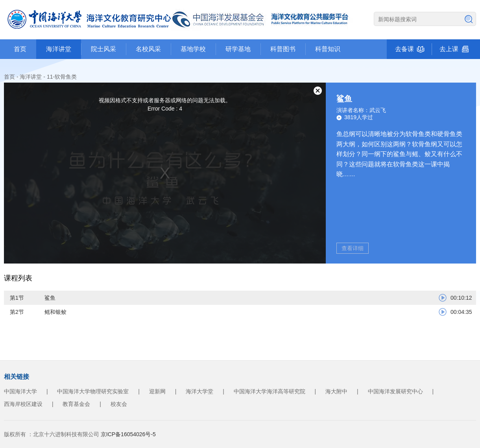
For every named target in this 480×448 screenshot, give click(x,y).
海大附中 (336, 391)
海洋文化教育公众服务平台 (181, 20)
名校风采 (148, 49)
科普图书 (283, 49)
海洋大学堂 (199, 391)
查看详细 (353, 248)
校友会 (119, 404)
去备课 (404, 49)
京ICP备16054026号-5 (128, 434)
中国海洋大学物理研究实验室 (93, 391)
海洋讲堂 (59, 49)
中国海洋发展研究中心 (395, 391)
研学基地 (238, 49)
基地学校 (193, 49)
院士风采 (103, 49)
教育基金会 (76, 404)
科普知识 (328, 49)
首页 (20, 49)
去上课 (449, 49)
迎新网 (157, 391)
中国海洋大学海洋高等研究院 (270, 391)
